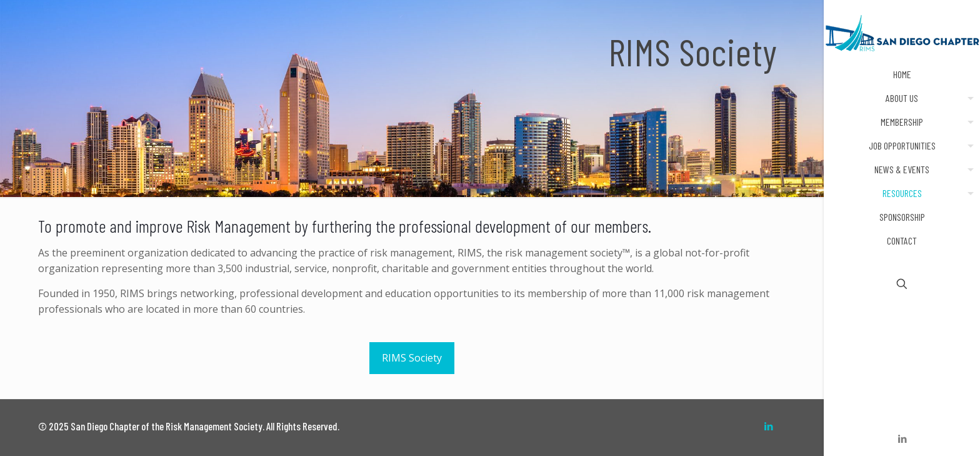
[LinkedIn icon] (902, 438)
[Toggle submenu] (968, 98)
